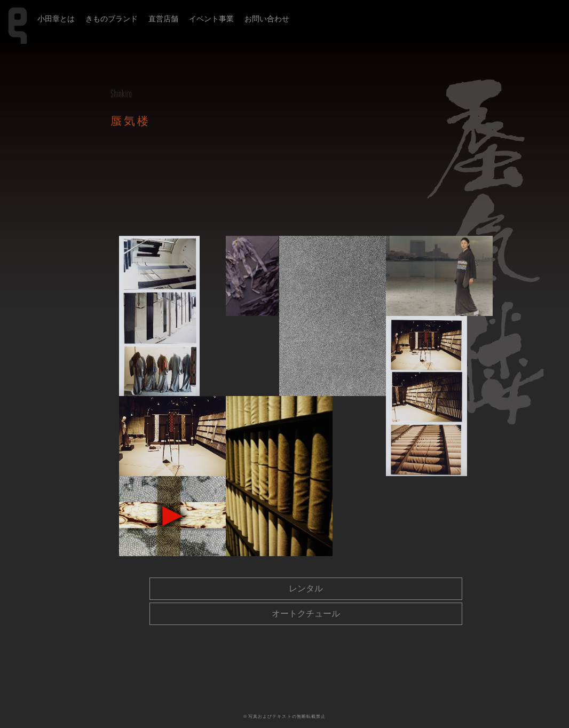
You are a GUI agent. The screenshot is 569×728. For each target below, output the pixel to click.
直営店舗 (163, 19)
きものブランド (112, 19)
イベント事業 (211, 19)
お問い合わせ (267, 19)
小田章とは (56, 19)
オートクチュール (306, 614)
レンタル (306, 588)
